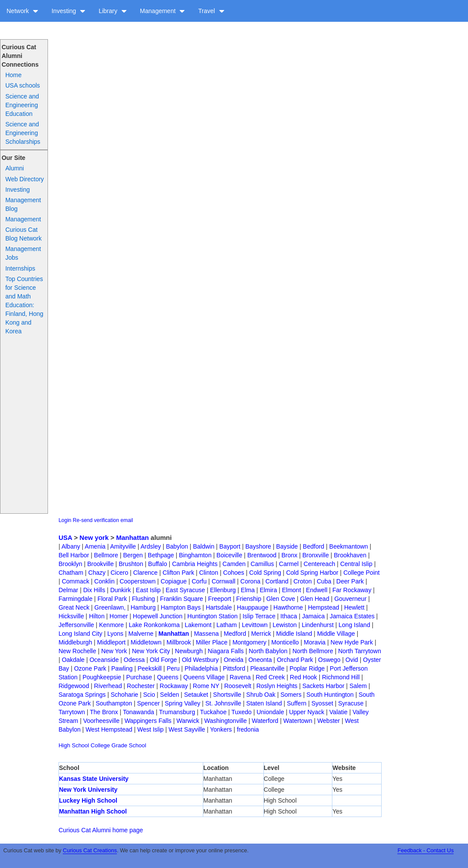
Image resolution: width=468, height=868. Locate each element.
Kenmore (111, 625)
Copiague (174, 581)
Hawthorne (288, 607)
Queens (168, 677)
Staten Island (264, 703)
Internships (20, 268)
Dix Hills (94, 590)
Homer (119, 616)
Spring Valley (183, 703)
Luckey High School (88, 800)
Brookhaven (350, 555)
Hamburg (143, 607)
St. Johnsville (223, 703)
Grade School (129, 745)
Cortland (277, 581)
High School (74, 745)
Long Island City (80, 634)
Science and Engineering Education (22, 105)
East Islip (149, 590)
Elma (248, 590)
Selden (170, 695)
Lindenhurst (318, 625)
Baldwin (203, 546)
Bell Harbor (74, 555)
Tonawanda (139, 712)
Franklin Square (182, 599)
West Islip (150, 729)
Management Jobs (23, 253)
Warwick (188, 721)
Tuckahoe (213, 712)
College (100, 745)
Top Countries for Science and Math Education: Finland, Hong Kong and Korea (24, 305)
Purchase (139, 677)
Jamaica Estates (352, 616)
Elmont (291, 590)
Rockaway (174, 686)
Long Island (354, 625)
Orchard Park (295, 660)
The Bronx (104, 712)
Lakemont (198, 625)
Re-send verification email (103, 520)
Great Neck (74, 607)
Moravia (315, 642)
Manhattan (132, 537)
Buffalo (158, 564)
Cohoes (234, 573)
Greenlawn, (110, 607)
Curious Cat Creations (90, 851)
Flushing (143, 599)
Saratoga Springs (82, 695)
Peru (173, 668)
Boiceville (229, 555)
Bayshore (258, 546)
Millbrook (179, 642)
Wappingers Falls (148, 721)
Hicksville (71, 616)
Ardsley (151, 546)
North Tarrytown (360, 651)
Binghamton (195, 555)
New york (94, 537)
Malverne (141, 634)
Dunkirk (121, 590)
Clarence (145, 573)
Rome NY (206, 686)
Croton (303, 581)
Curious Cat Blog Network (23, 234)
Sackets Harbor (323, 686)
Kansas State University (94, 779)
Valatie (338, 712)
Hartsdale (219, 607)
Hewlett (354, 607)
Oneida (234, 660)
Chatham (71, 573)
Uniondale (270, 712)
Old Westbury (200, 660)
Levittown (254, 625)
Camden (234, 564)
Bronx (289, 555)
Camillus (262, 564)
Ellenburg (223, 590)
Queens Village (204, 677)
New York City (151, 651)
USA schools (22, 85)
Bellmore (106, 555)
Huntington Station (213, 616)
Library (113, 11)
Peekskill (149, 668)
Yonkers (221, 729)
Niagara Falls (225, 651)
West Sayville (187, 729)
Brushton (131, 564)
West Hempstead (109, 729)
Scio (149, 695)
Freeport (220, 599)
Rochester (141, 686)
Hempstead (324, 607)
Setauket (196, 695)
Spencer (148, 703)
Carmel (289, 564)
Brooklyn (70, 564)
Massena (207, 634)
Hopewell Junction (158, 616)
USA (65, 537)
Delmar (68, 590)
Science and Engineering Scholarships (23, 133)
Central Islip (356, 564)
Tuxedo (242, 712)
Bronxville (316, 555)
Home (13, 75)
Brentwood (262, 555)
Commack (76, 581)
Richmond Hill (341, 677)
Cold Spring (265, 573)
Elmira (268, 590)
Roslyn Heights (277, 686)
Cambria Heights (195, 564)
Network (22, 11)
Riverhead (108, 686)
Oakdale (73, 660)
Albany (71, 546)
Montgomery (249, 642)
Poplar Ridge (307, 668)
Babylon (177, 546)
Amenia (95, 546)
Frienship (249, 599)
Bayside (287, 546)
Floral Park (112, 599)
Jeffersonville (76, 625)
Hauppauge (253, 607)
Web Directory (24, 179)
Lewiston (285, 625)
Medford (235, 634)
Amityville (123, 546)
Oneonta (260, 660)
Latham (227, 625)
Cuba (324, 581)
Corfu (199, 581)
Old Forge (163, 660)
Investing (68, 11)
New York (114, 651)
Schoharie (125, 695)
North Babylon (268, 651)
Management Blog (23, 204)
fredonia (248, 729)
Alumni (15, 168)
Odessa (134, 660)
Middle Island (294, 634)
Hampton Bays (181, 607)
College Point (361, 573)
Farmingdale (75, 599)
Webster (328, 721)
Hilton (97, 616)
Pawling (122, 668)
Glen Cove (280, 599)
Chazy (97, 573)
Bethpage (161, 555)
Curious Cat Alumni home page (101, 830)
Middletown (146, 642)
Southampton (114, 703)
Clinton (209, 573)
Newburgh (189, 651)
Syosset (322, 703)
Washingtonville (225, 721)
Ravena (240, 677)
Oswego (329, 660)
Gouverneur (350, 599)
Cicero (119, 573)
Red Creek (270, 677)
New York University (88, 790)
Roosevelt (238, 686)
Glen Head (315, 599)
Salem (358, 686)
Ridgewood (74, 686)
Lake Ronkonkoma (154, 625)
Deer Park (350, 581)
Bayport (230, 546)
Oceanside (104, 660)
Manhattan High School (93, 811)
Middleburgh (75, 642)
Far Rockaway (352, 590)
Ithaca (289, 616)
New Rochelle (77, 651)
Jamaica (313, 616)
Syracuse (351, 703)
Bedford (313, 546)
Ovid (352, 660)
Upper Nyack (307, 712)
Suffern (297, 703)
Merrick (261, 634)
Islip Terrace (259, 616)
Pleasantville (268, 668)
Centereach (319, 564)
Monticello (285, 642)
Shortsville (227, 695)
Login (65, 520)
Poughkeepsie (102, 677)
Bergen (133, 555)
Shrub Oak (261, 695)
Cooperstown (138, 581)
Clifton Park (178, 573)
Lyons (115, 634)
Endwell (316, 590)
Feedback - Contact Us (425, 851)
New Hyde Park (352, 642)
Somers (291, 695)
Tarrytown (72, 712)
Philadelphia (201, 668)
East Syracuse (185, 590)
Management (163, 11)
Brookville (101, 564)
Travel (211, 11)
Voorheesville (101, 721)
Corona (250, 581)
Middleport (111, 642)
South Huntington (330, 695)
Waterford (265, 721)
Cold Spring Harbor (312, 573)
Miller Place (212, 642)
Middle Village (336, 634)
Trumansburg (177, 712)
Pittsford (234, 668)
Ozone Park (90, 668)
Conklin (104, 581)
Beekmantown (349, 546)
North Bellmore (313, 651)
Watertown (298, 721)
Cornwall (223, 581)
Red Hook (304, 677)
